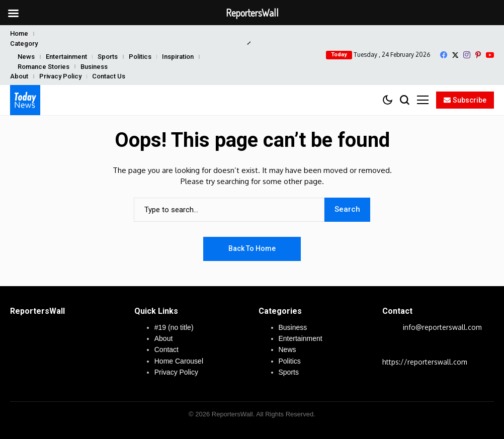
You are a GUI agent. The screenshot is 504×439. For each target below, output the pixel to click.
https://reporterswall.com (425, 362)
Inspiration (178, 57)
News (26, 57)
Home (19, 33)
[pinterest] (478, 55)
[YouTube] (490, 55)
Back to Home (252, 248)
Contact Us (109, 76)
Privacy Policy (60, 76)
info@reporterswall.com (442, 327)
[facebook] (444, 55)
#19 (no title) (174, 327)
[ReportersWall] (25, 100)
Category (24, 43)
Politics (140, 57)
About (19, 76)
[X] (455, 55)
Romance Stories (44, 67)
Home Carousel (179, 361)
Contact (166, 349)
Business (94, 67)
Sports (108, 57)
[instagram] (467, 55)
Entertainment (66, 57)
